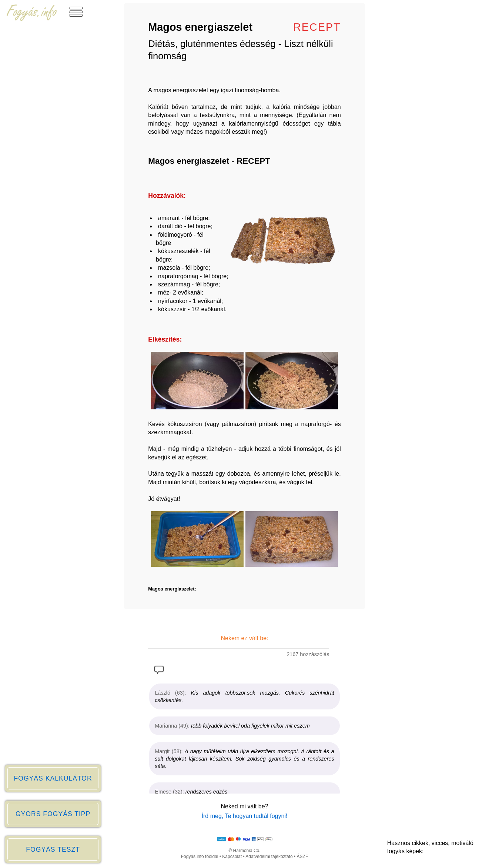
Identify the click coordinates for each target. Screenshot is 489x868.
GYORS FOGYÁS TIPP (53, 814)
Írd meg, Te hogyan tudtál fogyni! (245, 816)
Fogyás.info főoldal (200, 857)
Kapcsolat (232, 857)
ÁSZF (303, 857)
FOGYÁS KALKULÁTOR (53, 778)
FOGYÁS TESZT (53, 849)
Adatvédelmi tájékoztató (269, 857)
